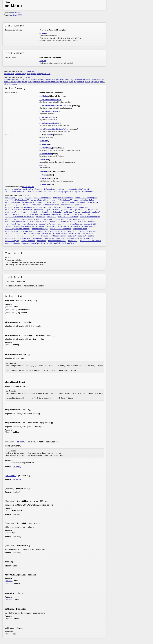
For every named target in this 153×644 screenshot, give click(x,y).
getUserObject (32, 215)
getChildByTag (22, 205)
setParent (9, 234)
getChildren (36, 205)
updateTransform (38, 243)
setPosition (21, 234)
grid (68, 80)
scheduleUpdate (89, 227)
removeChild (45, 171)
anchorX (18, 80)
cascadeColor (9, 74)
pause (91, 219)
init (95, 215)
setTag (91, 236)
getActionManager (12, 203)
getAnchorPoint (29, 203)
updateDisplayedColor (63, 192)
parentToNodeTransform (77, 219)
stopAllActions (28, 241)
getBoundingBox (69, 203)
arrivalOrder (33, 80)
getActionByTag (87, 200)
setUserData (10, 238)
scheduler (37, 82)
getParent (28, 210)
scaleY (30, 82)
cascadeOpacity (20, 74)
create (50, 135)
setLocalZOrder (71, 231)
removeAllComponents (87, 222)
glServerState (61, 80)
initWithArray (46, 148)
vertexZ (96, 82)
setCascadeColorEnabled (15, 192)
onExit (42, 166)
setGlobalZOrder (28, 231)
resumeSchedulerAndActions (25, 227)
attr (20, 198)
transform (42, 241)
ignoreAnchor (80, 80)
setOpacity (44, 184)
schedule (62, 227)
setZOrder (61, 238)
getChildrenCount (51, 205)
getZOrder (57, 215)
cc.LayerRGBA (16, 15)
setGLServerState (45, 231)
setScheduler (42, 236)
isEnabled (44, 160)
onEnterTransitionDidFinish (26, 219)
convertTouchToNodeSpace (86, 198)
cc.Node (27, 77)
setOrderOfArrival (88, 231)
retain (42, 227)
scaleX (25, 82)
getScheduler (56, 212)
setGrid (58, 231)
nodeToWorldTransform (90, 217)
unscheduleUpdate (12, 243)
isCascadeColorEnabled (54, 189)
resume (8, 227)
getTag (8, 215)
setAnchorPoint (80, 229)
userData (81, 82)
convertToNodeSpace (42, 198)
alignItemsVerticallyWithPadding (54, 129)
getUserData (18, 215)
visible (102, 82)
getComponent (67, 205)
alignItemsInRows (47, 117)
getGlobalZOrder (12, 207)
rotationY (7, 82)
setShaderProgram (58, 236)
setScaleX (19, 236)
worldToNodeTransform (64, 243)
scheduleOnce (74, 227)
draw (76, 200)
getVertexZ (45, 215)
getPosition (40, 210)
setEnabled (44, 179)
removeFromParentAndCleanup (69, 224)
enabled (43, 61)
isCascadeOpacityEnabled (78, 189)
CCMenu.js (16, 13)
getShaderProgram (72, 212)
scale (19, 82)
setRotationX (75, 234)
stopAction (89, 238)
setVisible (49, 238)
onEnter (8, 219)
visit (50, 243)
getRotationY (10, 212)
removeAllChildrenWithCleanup (62, 222)
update (25, 243)
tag (75, 82)
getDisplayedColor (13, 189)
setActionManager (40, 229)
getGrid (43, 207)
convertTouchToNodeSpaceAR (17, 200)
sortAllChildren (74, 238)
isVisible (51, 217)
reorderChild (90, 224)
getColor (43, 141)
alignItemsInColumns (49, 112)
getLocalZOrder (55, 207)
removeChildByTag (12, 224)
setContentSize (11, 231)
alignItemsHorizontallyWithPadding (55, 106)
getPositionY (67, 210)
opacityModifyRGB (44, 74)
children (41, 80)
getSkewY (96, 212)
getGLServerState (29, 207)
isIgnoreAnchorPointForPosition (19, 217)
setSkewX (72, 236)
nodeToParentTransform (68, 217)
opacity (34, 74)
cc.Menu (43, 33)
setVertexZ (37, 238)
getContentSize (82, 205)
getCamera (9, 205)
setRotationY (89, 234)
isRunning (40, 217)
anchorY (25, 80)
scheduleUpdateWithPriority (17, 229)
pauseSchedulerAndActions (16, 222)
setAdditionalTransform (60, 229)
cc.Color (11, 476)
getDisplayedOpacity (33, 189)
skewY (71, 82)
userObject (89, 82)
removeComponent (30, 224)
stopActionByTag (12, 241)
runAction (52, 227)
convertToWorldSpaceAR (62, 200)
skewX (66, 82)
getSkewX (86, 212)
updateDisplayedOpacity (86, 192)
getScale (22, 212)
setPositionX (34, 234)
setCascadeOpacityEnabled (40, 192)
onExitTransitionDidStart (53, 219)
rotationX (101, 80)
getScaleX (33, 212)
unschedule (73, 241)
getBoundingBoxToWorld (88, 203)
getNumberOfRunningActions (76, 207)
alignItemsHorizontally (50, 100)
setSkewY (82, 236)
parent (88, 80)
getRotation (80, 210)
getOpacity (44, 144)
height (72, 80)
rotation (94, 80)
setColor (43, 175)
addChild (43, 96)
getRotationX (94, 210)
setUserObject (24, 238)
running (14, 82)
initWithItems (46, 154)
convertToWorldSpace (40, 200)
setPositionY (48, 234)
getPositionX (53, 210)
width (6, 84)
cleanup (28, 198)
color (29, 74)
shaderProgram (57, 82)
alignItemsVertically (49, 123)
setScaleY (30, 236)
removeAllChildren (38, 222)
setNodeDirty (46, 82)
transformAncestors (57, 241)
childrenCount (50, 80)
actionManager (9, 80)
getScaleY (44, 212)
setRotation (62, 234)
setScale (9, 236)
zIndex (14, 84)
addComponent (10, 198)
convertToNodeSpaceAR (63, 198)
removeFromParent (47, 224)
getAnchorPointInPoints (49, 203)
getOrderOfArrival (13, 210)
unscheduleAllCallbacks (90, 241)
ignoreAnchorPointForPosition (77, 215)
